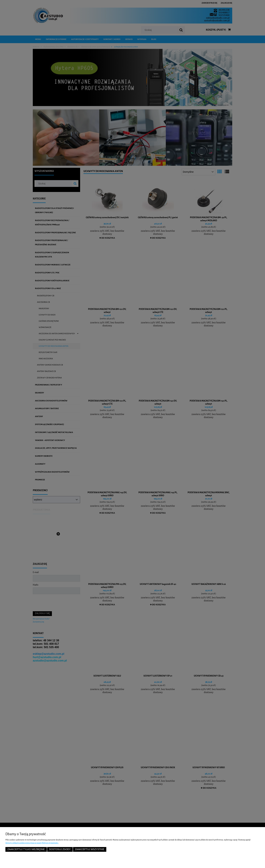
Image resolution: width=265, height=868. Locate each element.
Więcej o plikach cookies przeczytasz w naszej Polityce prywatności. (32, 843)
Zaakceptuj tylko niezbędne (26, 849)
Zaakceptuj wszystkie (90, 849)
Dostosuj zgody (60, 849)
